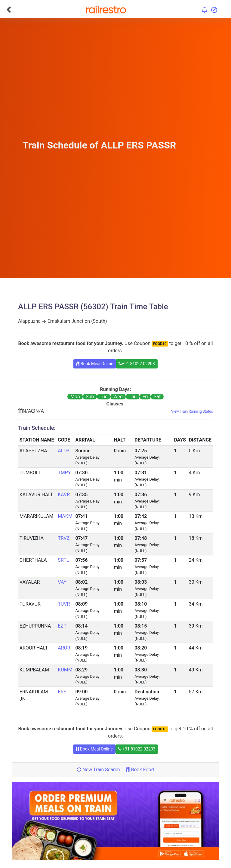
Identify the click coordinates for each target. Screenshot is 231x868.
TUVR (64, 604)
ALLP (63, 451)
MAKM (65, 516)
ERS (62, 692)
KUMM (65, 670)
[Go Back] (9, 10)
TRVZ (64, 538)
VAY (62, 582)
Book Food (140, 770)
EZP (62, 626)
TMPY (64, 473)
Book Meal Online (95, 364)
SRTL (63, 560)
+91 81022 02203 (137, 364)
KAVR (64, 495)
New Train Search (98, 770)
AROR (64, 648)
